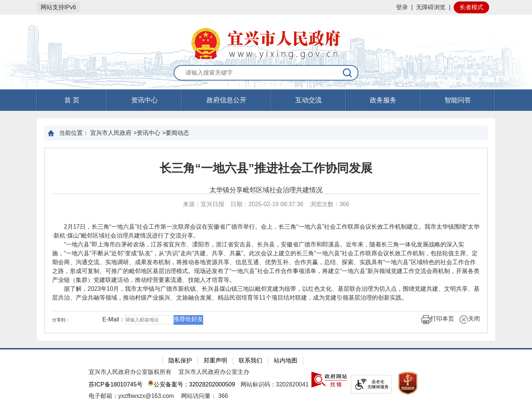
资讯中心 (144, 100)
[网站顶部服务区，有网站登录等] (266, 7)
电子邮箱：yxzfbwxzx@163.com (131, 396)
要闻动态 (177, 133)
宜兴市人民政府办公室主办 (214, 372)
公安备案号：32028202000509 (191, 384)
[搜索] (348, 73)
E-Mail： (114, 320)
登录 (402, 7)
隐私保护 (180, 360)
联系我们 (250, 360)
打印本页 (438, 320)
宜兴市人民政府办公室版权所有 (130, 372)
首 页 (72, 100)
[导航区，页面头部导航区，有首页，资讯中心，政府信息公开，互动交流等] (266, 100)
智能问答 (458, 100)
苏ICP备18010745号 (116, 384)
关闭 (470, 320)
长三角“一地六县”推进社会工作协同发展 (266, 168)
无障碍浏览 (431, 7)
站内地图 (286, 360)
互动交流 (308, 100)
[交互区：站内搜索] (266, 73)
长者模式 (471, 7)
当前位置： (74, 133)
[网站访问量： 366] (204, 396)
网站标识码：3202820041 (275, 384)
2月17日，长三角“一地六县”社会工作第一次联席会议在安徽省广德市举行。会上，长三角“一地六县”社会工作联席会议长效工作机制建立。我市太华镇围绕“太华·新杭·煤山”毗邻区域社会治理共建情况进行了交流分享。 (266, 231)
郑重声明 (215, 360)
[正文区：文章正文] (266, 241)
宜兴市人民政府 (111, 133)
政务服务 (383, 100)
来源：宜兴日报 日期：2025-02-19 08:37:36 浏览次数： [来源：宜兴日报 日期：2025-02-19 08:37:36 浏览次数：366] (266, 204)
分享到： (61, 320)
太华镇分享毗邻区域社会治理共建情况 (266, 190)
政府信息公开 (226, 100)
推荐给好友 (188, 319)
